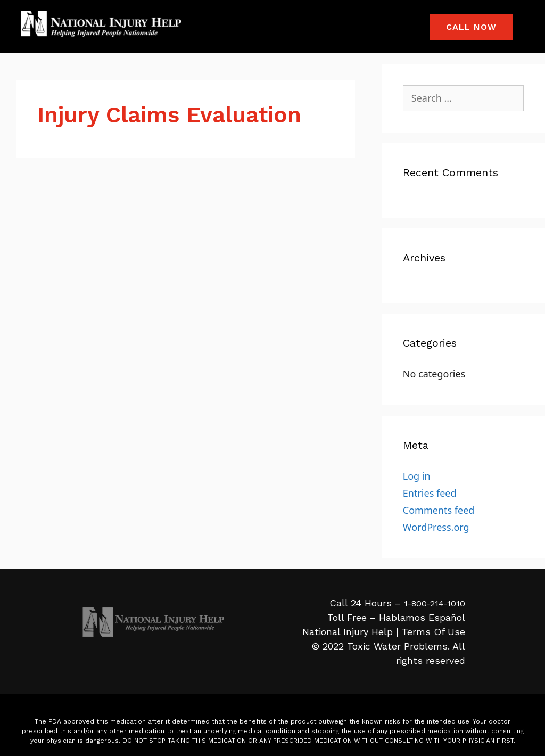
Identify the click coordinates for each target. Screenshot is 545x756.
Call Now (471, 27)
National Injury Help (348, 632)
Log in (417, 476)
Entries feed (430, 493)
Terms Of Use (433, 632)
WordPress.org (436, 527)
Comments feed (439, 510)
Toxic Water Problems (397, 646)
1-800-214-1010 (435, 603)
